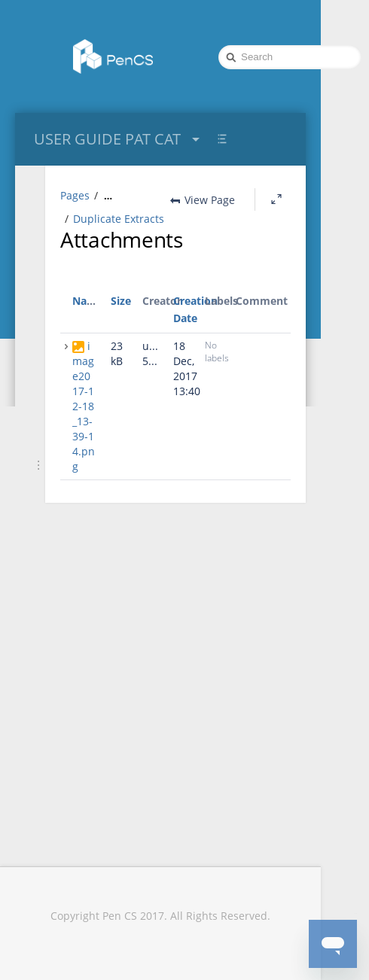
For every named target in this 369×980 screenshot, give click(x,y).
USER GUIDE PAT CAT (119, 139)
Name (88, 323)
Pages (75, 195)
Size (121, 323)
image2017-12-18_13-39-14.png (84, 429)
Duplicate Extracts (119, 241)
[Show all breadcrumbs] (108, 196)
